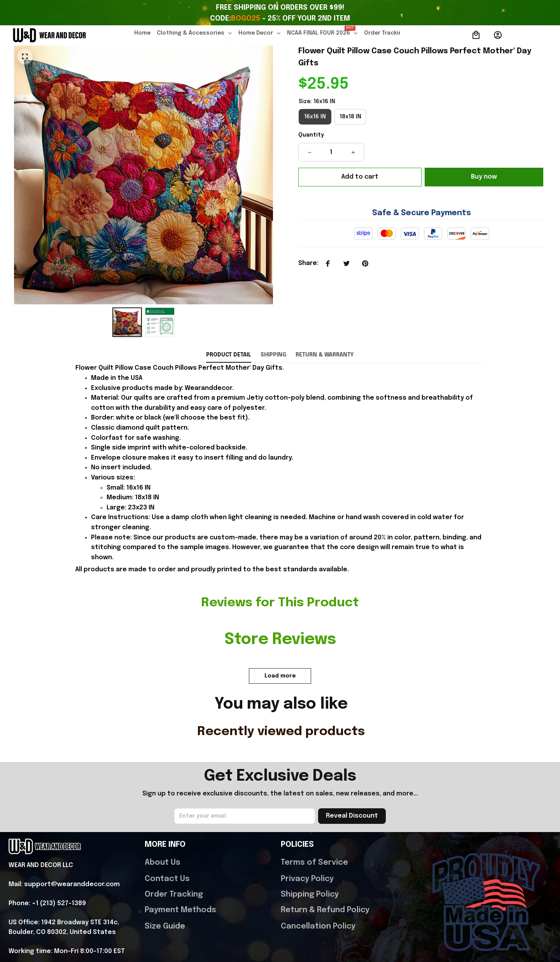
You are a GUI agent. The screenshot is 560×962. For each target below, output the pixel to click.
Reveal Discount (352, 767)
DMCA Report (82, 936)
